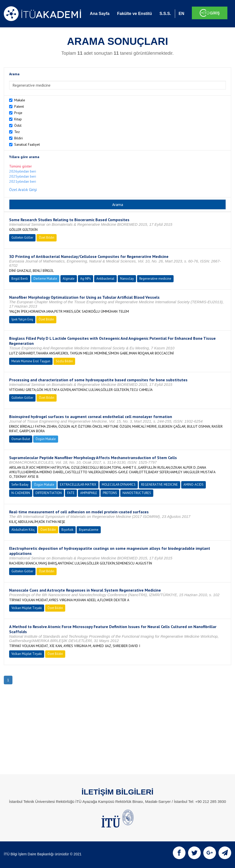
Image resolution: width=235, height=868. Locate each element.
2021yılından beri (23, 181)
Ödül (18, 125)
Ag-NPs (86, 279)
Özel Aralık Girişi (23, 190)
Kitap (18, 119)
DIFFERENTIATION (49, 493)
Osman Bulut (21, 439)
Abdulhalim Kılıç (23, 530)
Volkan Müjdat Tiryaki (27, 608)
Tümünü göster (21, 166)
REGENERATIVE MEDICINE (160, 485)
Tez (17, 132)
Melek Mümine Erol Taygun (31, 361)
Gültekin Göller (22, 238)
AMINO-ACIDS (194, 485)
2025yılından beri (23, 176)
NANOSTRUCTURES (137, 493)
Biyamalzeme (89, 530)
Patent (19, 106)
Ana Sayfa (100, 14)
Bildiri (19, 138)
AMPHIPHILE (89, 493)
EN (181, 14)
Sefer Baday (20, 485)
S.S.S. (165, 14)
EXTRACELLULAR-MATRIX (78, 485)
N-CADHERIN (21, 493)
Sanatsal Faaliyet (27, 144)
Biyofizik (67, 530)
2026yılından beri (23, 171)
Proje (18, 113)
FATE (71, 493)
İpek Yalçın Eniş (22, 319)
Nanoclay (127, 279)
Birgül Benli (20, 279)
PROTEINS (110, 493)
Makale (20, 100)
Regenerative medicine (155, 279)
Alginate (69, 279)
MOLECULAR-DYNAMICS (119, 485)
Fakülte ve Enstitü (134, 14)
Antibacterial (105, 279)
